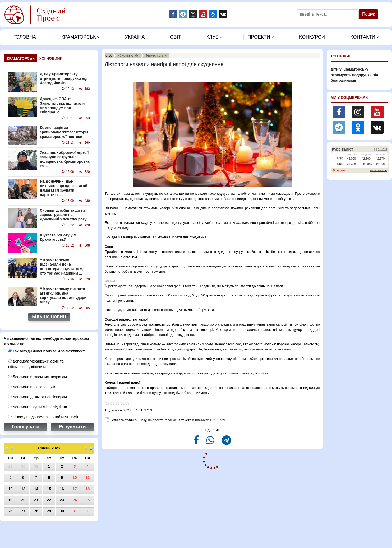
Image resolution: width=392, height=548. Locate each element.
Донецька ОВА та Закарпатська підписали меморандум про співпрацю (62, 105)
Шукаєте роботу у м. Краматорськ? (59, 237)
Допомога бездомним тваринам (38, 377)
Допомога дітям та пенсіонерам (38, 397)
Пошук (368, 14)
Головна (25, 37)
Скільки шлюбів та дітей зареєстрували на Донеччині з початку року (63, 215)
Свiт (176, 37)
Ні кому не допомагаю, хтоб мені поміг (43, 417)
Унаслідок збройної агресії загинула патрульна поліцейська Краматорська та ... (65, 159)
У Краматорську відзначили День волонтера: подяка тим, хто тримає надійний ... (62, 267)
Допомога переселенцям (32, 387)
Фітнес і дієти (156, 55)
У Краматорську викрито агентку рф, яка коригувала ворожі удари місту (63, 295)
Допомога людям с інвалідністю (38, 407)
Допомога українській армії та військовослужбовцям (36, 364)
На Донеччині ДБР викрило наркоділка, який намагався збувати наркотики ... (64, 188)
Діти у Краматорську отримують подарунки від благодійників (64, 78)
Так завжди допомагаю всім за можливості (47, 351)
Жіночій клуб (128, 55)
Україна (135, 37)
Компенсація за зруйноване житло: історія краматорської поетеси (64, 132)
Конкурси (312, 37)
